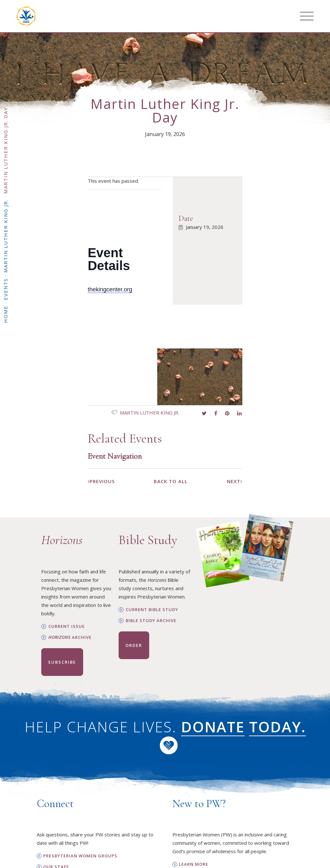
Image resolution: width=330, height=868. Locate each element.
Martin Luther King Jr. (150, 413)
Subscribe (62, 662)
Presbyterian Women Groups (80, 856)
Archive (70, 637)
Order (134, 645)
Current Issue (67, 626)
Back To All (171, 481)
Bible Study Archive (151, 621)
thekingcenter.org (110, 289)
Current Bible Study (152, 610)
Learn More (194, 864)
